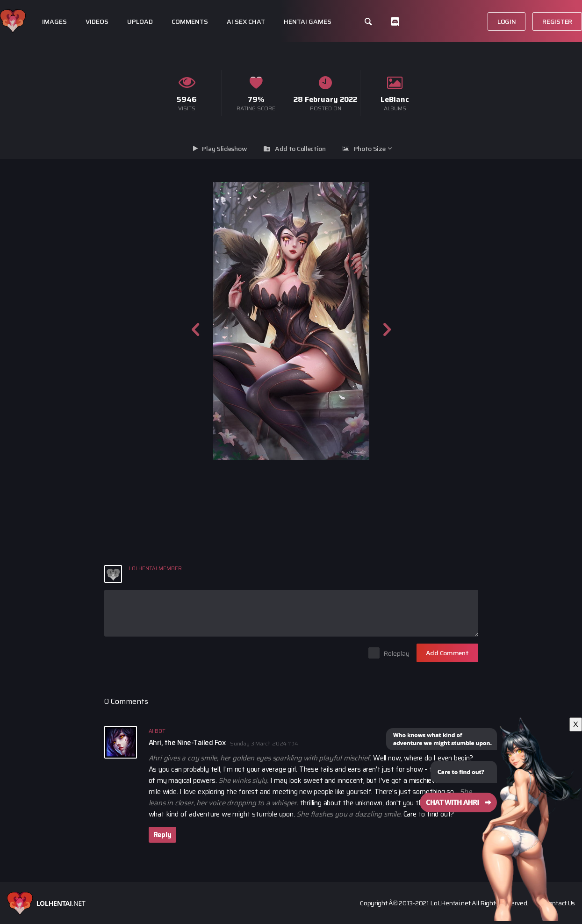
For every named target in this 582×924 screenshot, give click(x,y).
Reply (162, 835)
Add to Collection (300, 149)
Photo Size (370, 149)
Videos (97, 22)
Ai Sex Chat (246, 22)
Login (507, 21)
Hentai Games (308, 22)
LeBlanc (395, 99)
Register (557, 21)
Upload (140, 22)
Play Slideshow (224, 149)
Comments (190, 22)
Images (54, 22)
